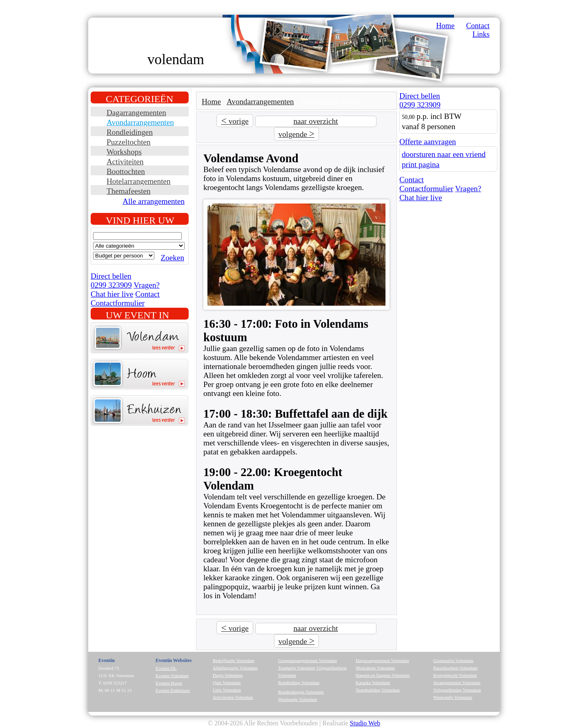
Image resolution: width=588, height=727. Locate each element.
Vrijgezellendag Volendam (457, 690)
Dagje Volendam (228, 675)
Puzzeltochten (129, 142)
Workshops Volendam (375, 668)
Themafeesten (129, 191)
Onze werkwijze (279, 80)
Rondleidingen (130, 132)
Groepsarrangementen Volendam (307, 660)
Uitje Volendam (227, 690)
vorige (235, 121)
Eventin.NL (166, 668)
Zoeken (172, 258)
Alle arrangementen (154, 201)
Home (445, 26)
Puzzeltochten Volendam (455, 668)
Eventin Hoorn (169, 683)
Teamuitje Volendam (297, 668)
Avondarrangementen (140, 122)
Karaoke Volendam (373, 682)
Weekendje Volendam (298, 699)
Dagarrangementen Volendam (382, 660)
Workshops (124, 152)
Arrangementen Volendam (457, 682)
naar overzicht (315, 121)
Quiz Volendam (227, 682)
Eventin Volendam (172, 676)
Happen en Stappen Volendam (383, 675)
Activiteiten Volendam (233, 697)
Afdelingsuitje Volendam (235, 668)
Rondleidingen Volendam (301, 692)
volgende (297, 134)
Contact (478, 26)
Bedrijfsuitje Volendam (234, 660)
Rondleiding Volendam (299, 682)
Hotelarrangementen (139, 181)
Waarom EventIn (224, 80)
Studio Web (365, 723)
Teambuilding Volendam (378, 690)
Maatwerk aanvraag (338, 80)
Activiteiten (125, 162)
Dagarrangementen (136, 113)
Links (481, 34)
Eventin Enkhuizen (173, 690)
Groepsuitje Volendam (453, 660)
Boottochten (126, 171)
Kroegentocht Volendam (455, 675)
